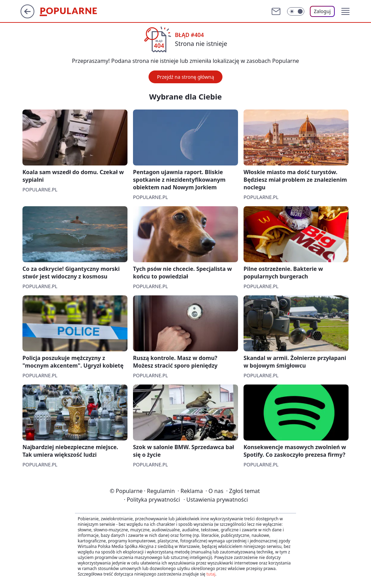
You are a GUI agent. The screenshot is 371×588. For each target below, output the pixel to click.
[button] (345, 11)
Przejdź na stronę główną (185, 77)
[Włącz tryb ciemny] (296, 11)
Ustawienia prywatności (216, 500)
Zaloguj (322, 11)
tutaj (211, 574)
